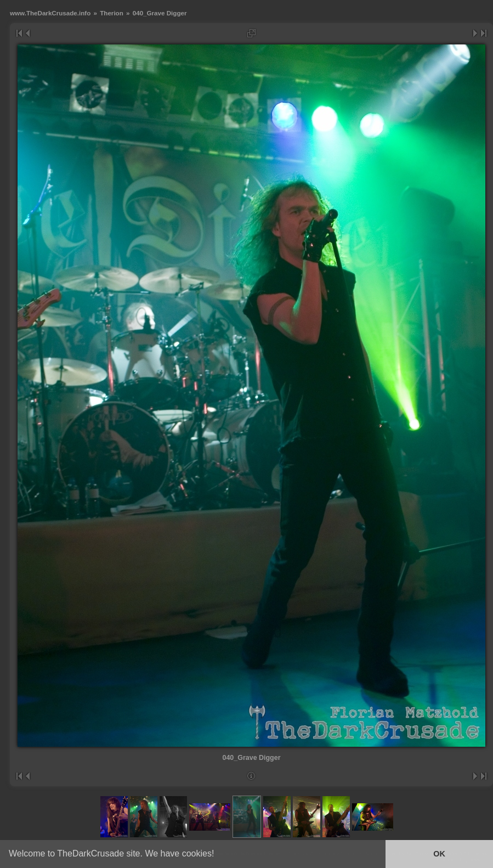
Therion (112, 13)
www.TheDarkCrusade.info (50, 13)
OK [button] (439, 854)
